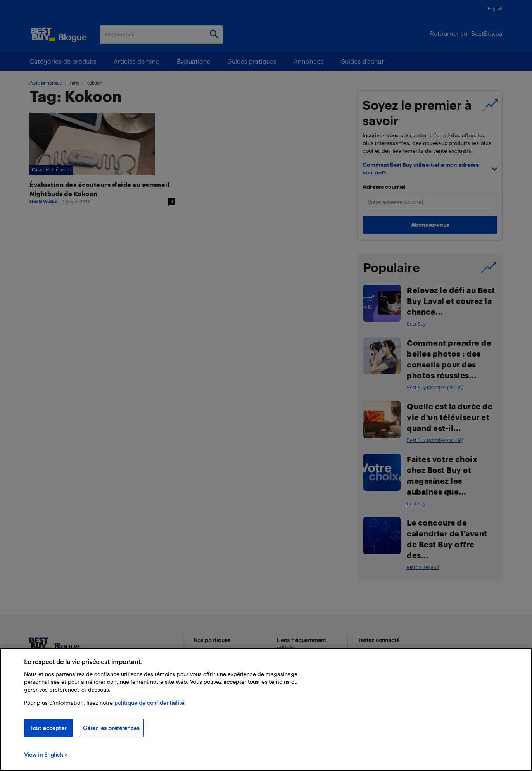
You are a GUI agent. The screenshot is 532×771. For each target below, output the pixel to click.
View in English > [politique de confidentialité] (46, 755)
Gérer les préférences (111, 728)
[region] (266, 709)
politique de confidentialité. (150, 703)
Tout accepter (48, 728)
